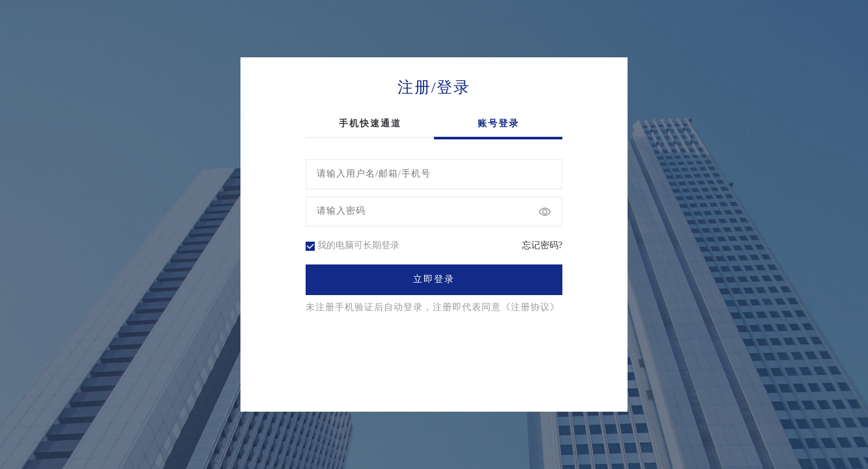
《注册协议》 (530, 307)
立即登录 (434, 279)
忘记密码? (542, 246)
